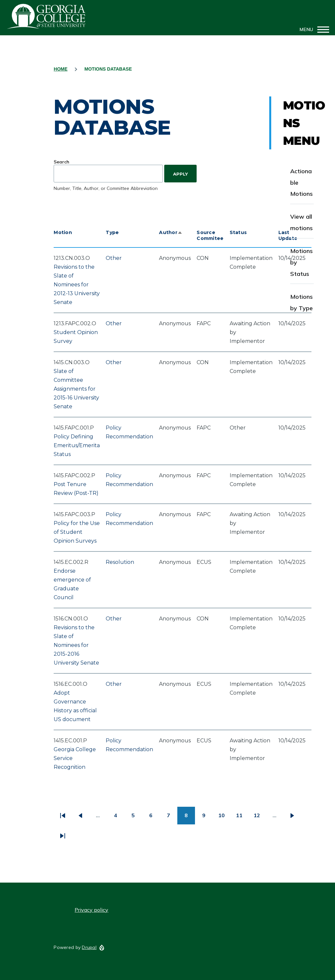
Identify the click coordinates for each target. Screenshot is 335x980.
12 (260, 818)
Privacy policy (91, 910)
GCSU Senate (46, 16)
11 (242, 818)
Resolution (120, 562)
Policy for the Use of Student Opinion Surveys (77, 532)
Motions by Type (301, 302)
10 (224, 818)
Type (112, 232)
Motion (63, 232)
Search (62, 162)
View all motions (301, 222)
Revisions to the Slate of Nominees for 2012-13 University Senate (77, 285)
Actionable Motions (301, 183)
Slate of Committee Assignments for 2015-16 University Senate (76, 389)
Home (61, 69)
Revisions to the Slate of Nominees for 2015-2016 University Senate (76, 645)
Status (238, 232)
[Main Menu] (312, 29)
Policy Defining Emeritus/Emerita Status (77, 445)
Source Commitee (210, 235)
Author (171, 232)
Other (114, 258)
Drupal (89, 947)
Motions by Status (301, 262)
